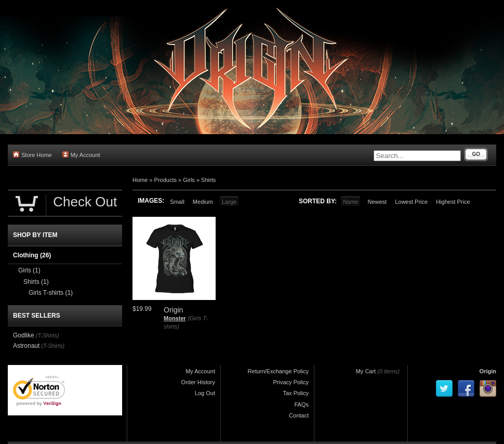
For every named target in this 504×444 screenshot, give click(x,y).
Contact (299, 415)
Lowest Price (411, 202)
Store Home (32, 155)
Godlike (24, 335)
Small (177, 202)
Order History (198, 382)
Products (165, 180)
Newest (377, 202)
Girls (189, 180)
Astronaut (26, 346)
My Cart (366, 371)
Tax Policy (296, 393)
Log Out (205, 393)
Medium (203, 202)
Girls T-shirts (51, 293)
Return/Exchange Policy (278, 371)
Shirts (208, 180)
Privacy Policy (291, 382)
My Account (81, 155)
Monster (175, 318)
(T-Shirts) (48, 335)
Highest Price (453, 202)
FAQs (301, 404)
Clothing (32, 255)
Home (140, 180)
